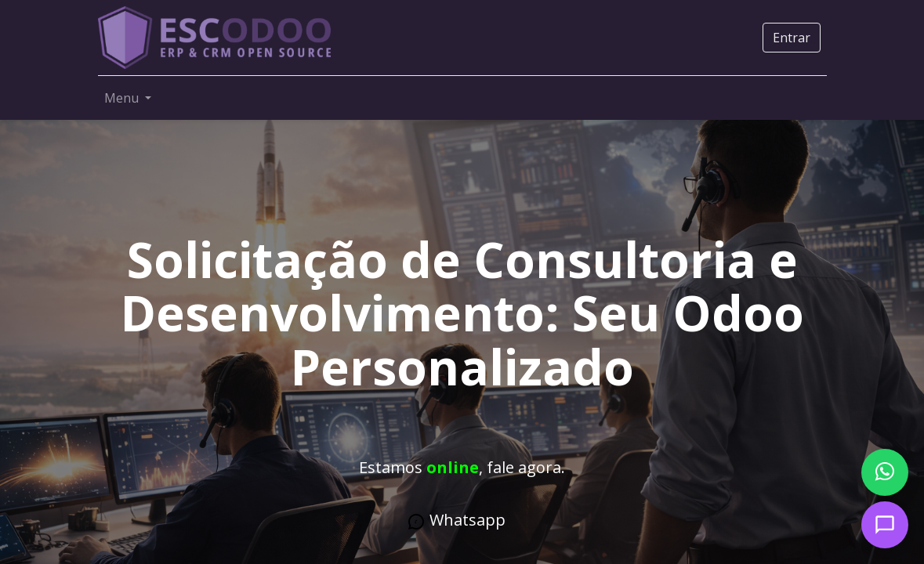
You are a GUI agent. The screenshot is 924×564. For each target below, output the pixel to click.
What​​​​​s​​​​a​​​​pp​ (456, 520)
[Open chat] (885, 525)
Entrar (792, 38)
